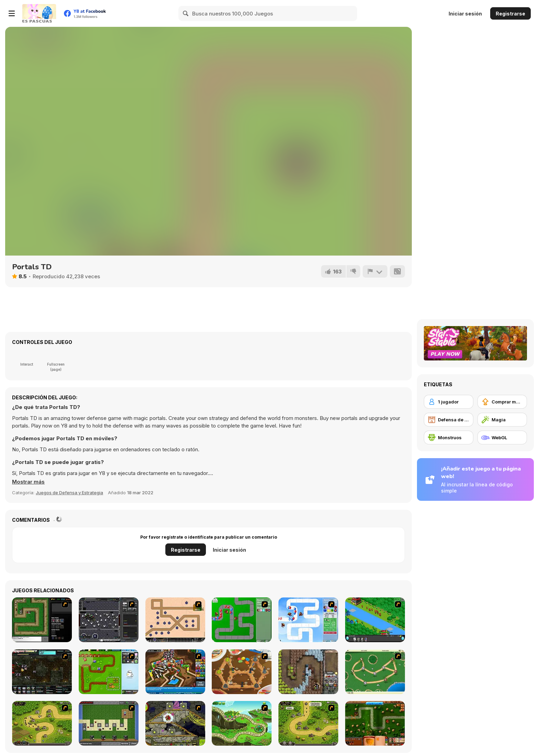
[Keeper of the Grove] (242, 723)
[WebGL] (502, 438)
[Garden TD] (109, 672)
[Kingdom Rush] (42, 723)
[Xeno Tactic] (109, 620)
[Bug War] (375, 672)
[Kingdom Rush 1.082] (308, 723)
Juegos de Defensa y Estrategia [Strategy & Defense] (69, 493)
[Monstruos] (449, 438)
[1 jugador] (449, 402)
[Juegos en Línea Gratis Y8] (39, 13)
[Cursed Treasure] (308, 672)
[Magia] (502, 420)
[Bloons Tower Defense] (242, 620)
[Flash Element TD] (42, 620)
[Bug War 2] (242, 672)
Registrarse (510, 14)
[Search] (186, 13)
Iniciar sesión (465, 14)
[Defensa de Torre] (449, 420)
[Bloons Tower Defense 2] (308, 620)
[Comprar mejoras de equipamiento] (502, 402)
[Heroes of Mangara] (375, 723)
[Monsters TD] (175, 723)
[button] (28, 482)
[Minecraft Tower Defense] (109, 723)
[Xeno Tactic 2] (42, 672)
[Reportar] (375, 271)
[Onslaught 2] (175, 620)
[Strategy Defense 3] (375, 620)
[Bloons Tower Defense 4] (175, 672)
